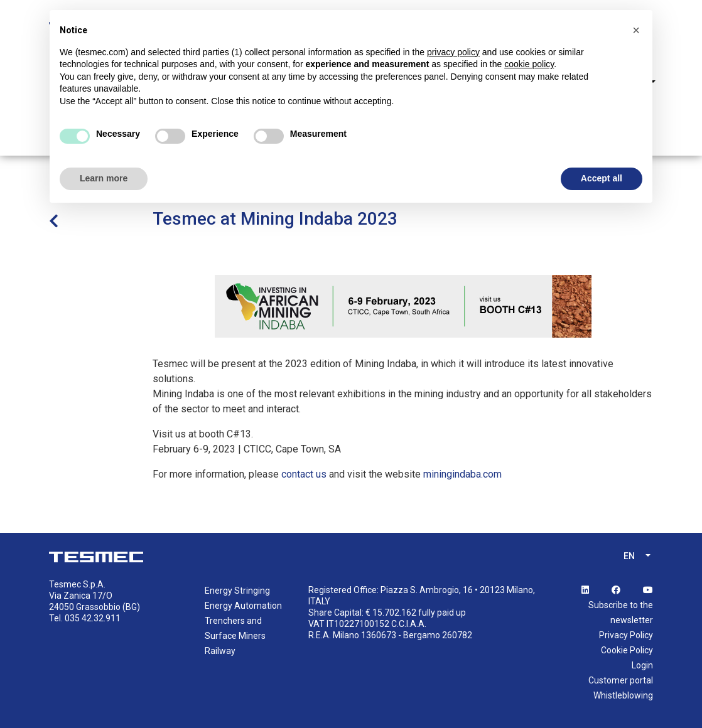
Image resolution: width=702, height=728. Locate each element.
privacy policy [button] (453, 52)
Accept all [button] (602, 178)
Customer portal (621, 680)
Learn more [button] (104, 178)
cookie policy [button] (529, 64)
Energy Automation (243, 606)
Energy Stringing (237, 591)
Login (642, 665)
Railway (220, 651)
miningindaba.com (462, 474)
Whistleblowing (623, 695)
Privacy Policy (626, 635)
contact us (304, 474)
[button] (636, 30)
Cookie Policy (627, 650)
